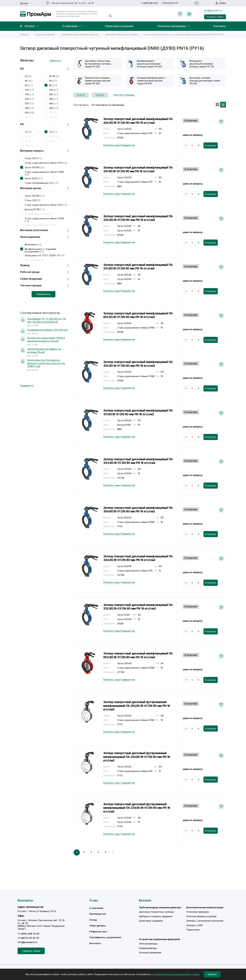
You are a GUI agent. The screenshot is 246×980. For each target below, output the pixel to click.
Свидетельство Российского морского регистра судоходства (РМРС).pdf (46, 363)
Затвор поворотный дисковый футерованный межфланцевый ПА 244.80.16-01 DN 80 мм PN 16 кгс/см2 (137, 757)
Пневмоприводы (148, 948)
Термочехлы (193, 930)
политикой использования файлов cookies (176, 974)
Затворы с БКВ (194, 925)
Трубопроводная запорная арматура (80, 34)
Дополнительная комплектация (205, 907)
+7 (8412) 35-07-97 (170, 3)
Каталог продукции (45, 34)
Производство (98, 914)
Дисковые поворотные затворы (122, 34)
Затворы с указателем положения (205, 921)
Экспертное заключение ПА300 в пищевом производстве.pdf (46, 339)
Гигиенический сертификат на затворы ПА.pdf (44, 351)
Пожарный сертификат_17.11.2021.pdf (47, 330)
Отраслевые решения (119, 26)
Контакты (220, 26)
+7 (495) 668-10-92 (149, 3)
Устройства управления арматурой (159, 939)
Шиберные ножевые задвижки (156, 916)
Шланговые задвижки (151, 921)
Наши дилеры (98, 926)
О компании (70, 26)
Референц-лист (99, 932)
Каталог (30, 26)
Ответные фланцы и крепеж (201, 916)
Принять (212, 974)
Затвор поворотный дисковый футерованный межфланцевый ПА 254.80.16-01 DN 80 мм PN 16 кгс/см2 (137, 706)
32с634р (100, 95)
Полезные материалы (172, 26)
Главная (24, 34)
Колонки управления (150, 953)
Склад (93, 920)
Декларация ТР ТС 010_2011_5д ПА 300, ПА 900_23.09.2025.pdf (46, 320)
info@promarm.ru (213, 10)
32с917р (81, 95)
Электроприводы (148, 944)
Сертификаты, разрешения (105, 937)
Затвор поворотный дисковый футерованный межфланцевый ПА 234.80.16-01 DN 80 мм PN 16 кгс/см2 (137, 808)
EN (197, 3)
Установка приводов (198, 912)
